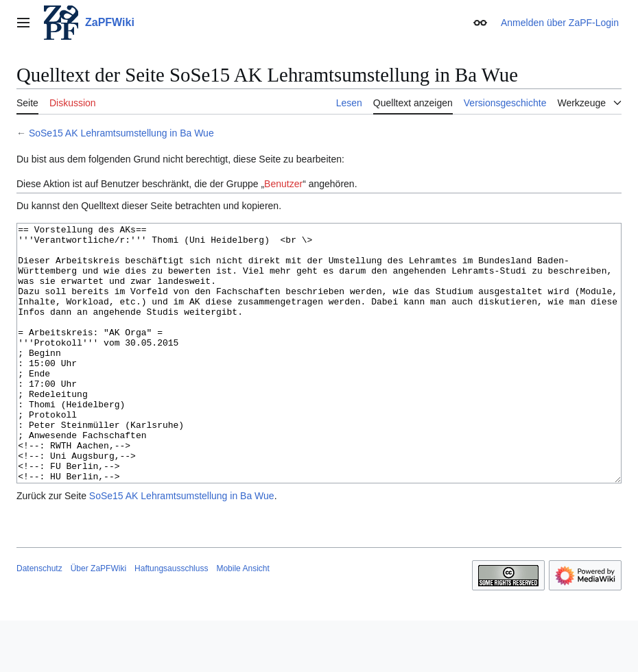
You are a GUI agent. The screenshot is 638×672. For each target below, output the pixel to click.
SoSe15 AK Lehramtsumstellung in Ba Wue (121, 133)
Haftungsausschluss (171, 620)
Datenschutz (39, 620)
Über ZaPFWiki (98, 620)
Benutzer (283, 184)
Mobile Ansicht (243, 620)
